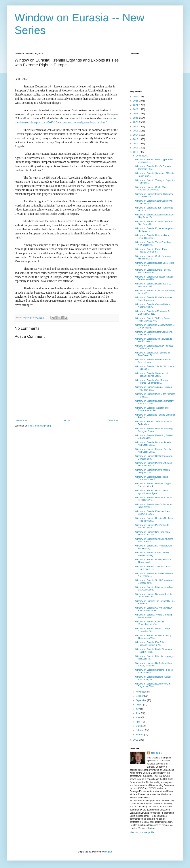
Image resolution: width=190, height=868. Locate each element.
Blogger (108, 852)
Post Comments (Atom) (39, 426)
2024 (136, 105)
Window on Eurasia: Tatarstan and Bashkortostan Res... (152, 409)
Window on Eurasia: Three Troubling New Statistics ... (153, 244)
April (138, 722)
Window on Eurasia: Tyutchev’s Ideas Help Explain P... (153, 568)
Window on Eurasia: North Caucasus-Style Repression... (153, 299)
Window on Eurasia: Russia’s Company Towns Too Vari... (154, 402)
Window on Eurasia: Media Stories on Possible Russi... (153, 651)
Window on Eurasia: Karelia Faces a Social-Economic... (153, 271)
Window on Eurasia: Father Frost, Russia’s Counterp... (152, 251)
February (140, 730)
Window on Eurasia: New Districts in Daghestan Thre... (153, 685)
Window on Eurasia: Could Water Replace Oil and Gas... (151, 188)
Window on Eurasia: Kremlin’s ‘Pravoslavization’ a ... (150, 623)
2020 (136, 122)
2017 (136, 135)
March (139, 726)
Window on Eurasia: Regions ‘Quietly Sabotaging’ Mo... (153, 678)
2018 (136, 131)
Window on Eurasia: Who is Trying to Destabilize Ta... (153, 630)
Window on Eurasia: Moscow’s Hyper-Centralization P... (154, 485)
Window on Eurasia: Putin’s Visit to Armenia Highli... (152, 526)
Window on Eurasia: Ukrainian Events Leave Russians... (154, 595)
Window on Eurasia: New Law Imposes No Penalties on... (154, 347)
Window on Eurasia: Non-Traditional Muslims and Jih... (153, 533)
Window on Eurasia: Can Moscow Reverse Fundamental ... (152, 382)
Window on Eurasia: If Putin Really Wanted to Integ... (152, 554)
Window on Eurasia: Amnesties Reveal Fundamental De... (154, 278)
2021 (136, 118)
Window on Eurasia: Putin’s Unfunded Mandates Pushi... (154, 464)
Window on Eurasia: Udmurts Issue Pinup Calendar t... (152, 237)
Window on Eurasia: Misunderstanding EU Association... (154, 588)
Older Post (113, 420)
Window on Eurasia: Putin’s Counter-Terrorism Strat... (153, 168)
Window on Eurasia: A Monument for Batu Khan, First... (153, 313)
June (138, 713)
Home (67, 420)
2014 (136, 148)
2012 (136, 740)
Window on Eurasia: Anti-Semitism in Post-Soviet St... (153, 354)
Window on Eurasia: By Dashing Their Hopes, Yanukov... (154, 664)
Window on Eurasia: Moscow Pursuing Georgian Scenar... (154, 430)
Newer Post (21, 420)
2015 (136, 144)
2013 (136, 152)
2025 (136, 101)
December (141, 156)
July (138, 709)
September (141, 700)
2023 (136, 109)
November (141, 692)
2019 (136, 127)
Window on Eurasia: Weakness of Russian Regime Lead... (152, 375)
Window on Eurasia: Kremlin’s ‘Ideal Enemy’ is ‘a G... (153, 513)
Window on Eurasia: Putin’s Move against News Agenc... (152, 492)
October (140, 696)
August (139, 705)
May (138, 717)
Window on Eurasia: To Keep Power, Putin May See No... (153, 320)
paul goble (156, 753)
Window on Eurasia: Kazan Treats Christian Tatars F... (152, 478)
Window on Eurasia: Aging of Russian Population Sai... (153, 388)
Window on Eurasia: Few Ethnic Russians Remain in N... (151, 644)
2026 (136, 97)
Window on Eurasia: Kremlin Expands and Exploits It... (154, 340)
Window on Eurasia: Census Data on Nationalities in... (153, 306)
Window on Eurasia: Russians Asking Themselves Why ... (153, 637)
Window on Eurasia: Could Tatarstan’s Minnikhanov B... (154, 257)
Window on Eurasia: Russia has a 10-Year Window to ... (153, 285)
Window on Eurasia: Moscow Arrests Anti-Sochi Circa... (153, 444)
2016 (136, 139)
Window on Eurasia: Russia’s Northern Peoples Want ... (154, 519)
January (140, 735)
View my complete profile (142, 832)
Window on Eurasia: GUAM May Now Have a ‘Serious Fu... (153, 609)
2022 (136, 114)
